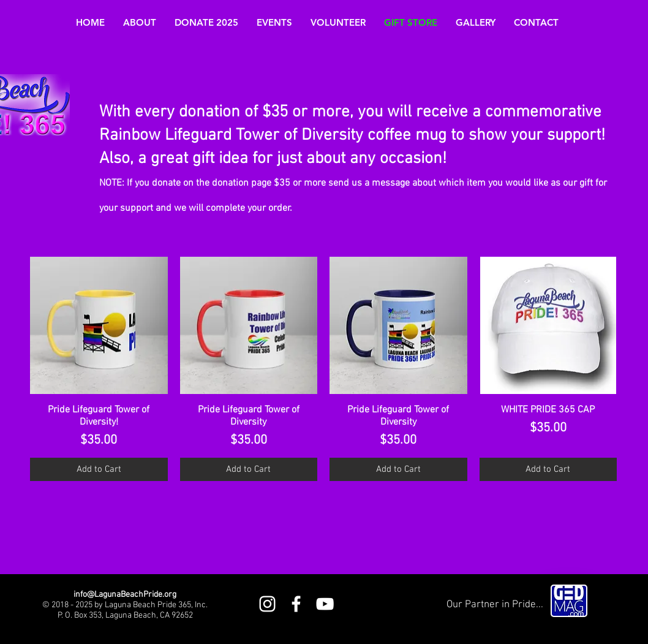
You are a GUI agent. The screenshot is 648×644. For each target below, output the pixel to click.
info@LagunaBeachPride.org (125, 595)
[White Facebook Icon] (296, 604)
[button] (140, 23)
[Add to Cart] (99, 470)
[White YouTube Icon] (325, 604)
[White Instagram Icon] (267, 604)
